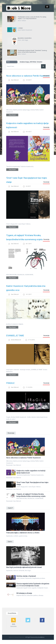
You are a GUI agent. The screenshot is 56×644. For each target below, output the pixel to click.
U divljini (20, 28)
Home (11, 637)
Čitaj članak (12, 115)
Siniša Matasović (16, 340)
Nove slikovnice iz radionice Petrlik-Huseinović (28, 76)
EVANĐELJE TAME (15, 336)
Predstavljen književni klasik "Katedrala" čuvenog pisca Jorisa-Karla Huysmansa (32, 51)
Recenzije (46, 76)
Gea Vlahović (15, 80)
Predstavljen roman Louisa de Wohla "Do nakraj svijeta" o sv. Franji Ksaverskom (32, 18)
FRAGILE (10, 383)
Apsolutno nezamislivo (25, 38)
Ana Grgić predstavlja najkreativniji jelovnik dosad (24, 567)
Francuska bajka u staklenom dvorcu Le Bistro (23, 533)
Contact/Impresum (19, 637)
